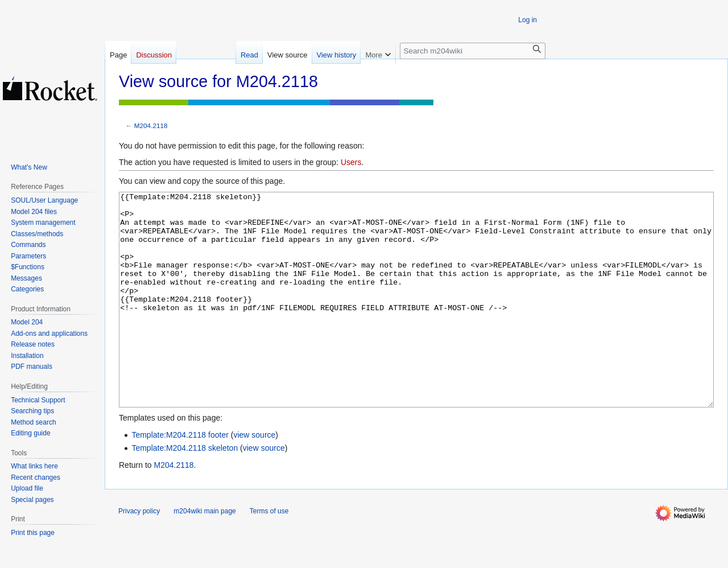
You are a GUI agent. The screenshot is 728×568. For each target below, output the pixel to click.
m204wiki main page (204, 554)
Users (351, 162)
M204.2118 (151, 125)
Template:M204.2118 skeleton (185, 491)
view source (254, 478)
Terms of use (269, 554)
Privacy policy (139, 554)
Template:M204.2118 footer (180, 478)
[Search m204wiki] (473, 51)
